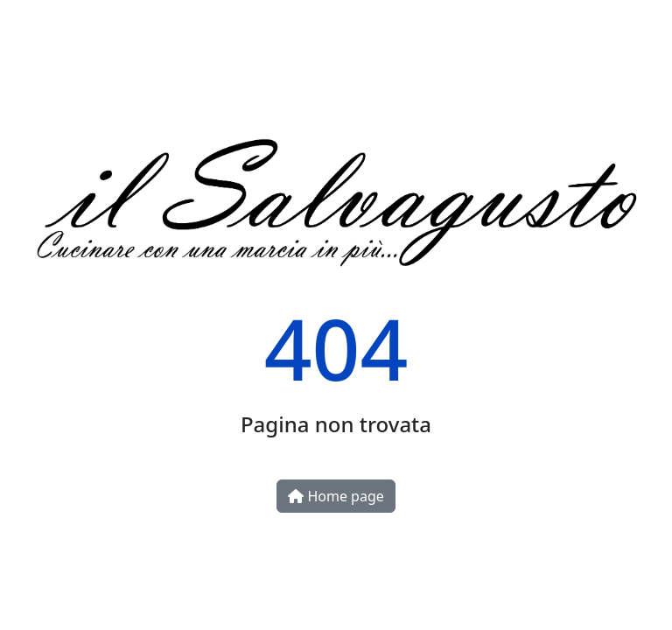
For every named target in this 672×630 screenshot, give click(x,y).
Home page (336, 496)
